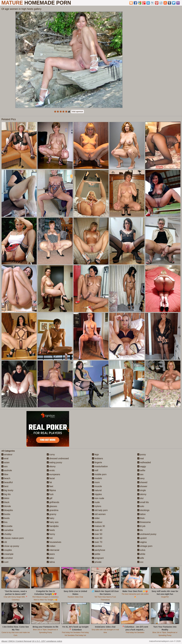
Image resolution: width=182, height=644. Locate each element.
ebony (51, 466)
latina (51, 562)
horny (51, 534)
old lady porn (100, 510)
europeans (53, 474)
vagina (142, 542)
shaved (142, 482)
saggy (142, 466)
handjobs (53, 526)
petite (96, 554)
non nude (98, 498)
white (141, 554)
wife (141, 558)
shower (142, 486)
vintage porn (145, 546)
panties (97, 546)
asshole (7, 470)
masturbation (100, 466)
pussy (142, 454)
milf (95, 470)
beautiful (7, 482)
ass (4, 466)
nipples (97, 494)
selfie (141, 470)
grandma (53, 510)
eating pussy (54, 462)
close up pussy (10, 546)
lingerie (97, 462)
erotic (51, 470)
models (97, 478)
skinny (142, 494)
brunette (7, 526)
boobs (6, 514)
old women (99, 514)
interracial (53, 550)
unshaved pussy (147, 534)
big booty (7, 490)
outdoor (97, 522)
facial (51, 478)
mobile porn (99, 474)
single (142, 490)
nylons (97, 506)
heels (51, 530)
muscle (97, 486)
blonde (6, 506)
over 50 (97, 534)
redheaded (144, 462)
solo (141, 506)
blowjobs (7, 510)
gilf (50, 498)
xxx (140, 562)
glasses (52, 506)
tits (140, 530)
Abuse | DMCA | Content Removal (16, 641)
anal (5, 458)
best (5, 486)
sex (140, 474)
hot (50, 538)
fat (49, 482)
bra (4, 522)
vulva (141, 550)
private (97, 562)
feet (50, 486)
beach (6, 478)
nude (96, 502)
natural (97, 490)
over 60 (97, 538)
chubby (6, 534)
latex (50, 558)
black (5, 502)
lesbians (97, 458)
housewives (54, 542)
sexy (141, 478)
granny (52, 514)
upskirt (142, 538)
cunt (5, 562)
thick (141, 518)
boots (6, 518)
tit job (141, 526)
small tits (143, 502)
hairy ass (53, 522)
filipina (51, 490)
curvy (51, 454)
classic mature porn (13, 538)
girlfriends (53, 502)
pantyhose (99, 550)
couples (7, 550)
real (141, 458)
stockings (143, 510)
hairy (51, 518)
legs (95, 454)
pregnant (98, 558)
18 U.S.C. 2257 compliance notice (47, 641)
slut (140, 498)
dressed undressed (58, 458)
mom (96, 482)
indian (51, 546)
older (96, 518)
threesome (144, 522)
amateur (7, 454)
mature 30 (98, 526)
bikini (5, 498)
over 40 (97, 530)
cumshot (7, 558)
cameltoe (7, 530)
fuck (50, 494)
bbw (5, 474)
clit (4, 542)
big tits (6, 494)
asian (5, 462)
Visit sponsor (77, 112)
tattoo (141, 514)
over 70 (97, 542)
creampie (7, 554)
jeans (51, 554)
